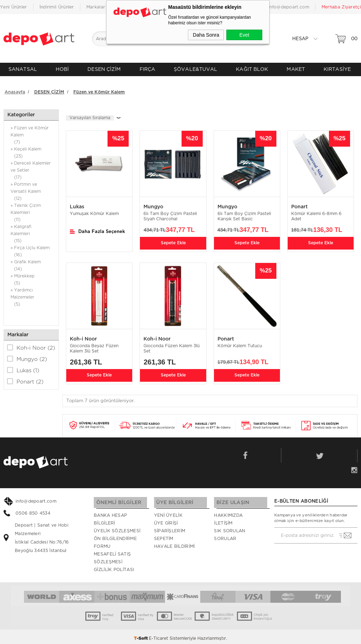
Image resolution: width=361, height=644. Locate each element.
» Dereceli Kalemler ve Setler (31, 168)
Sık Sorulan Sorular (230, 532)
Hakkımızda (228, 512)
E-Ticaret (158, 635)
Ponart (25, 379)
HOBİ (62, 69)
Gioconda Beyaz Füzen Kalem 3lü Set (94, 346)
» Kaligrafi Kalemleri (31, 232)
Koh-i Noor (31, 345)
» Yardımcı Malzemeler (31, 295)
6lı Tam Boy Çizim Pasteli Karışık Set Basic (244, 214)
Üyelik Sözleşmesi (117, 528)
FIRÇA (148, 69)
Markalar (96, 7)
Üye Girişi (166, 520)
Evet (244, 35)
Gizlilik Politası (114, 566)
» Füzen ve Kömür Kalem (31, 133)
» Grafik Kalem (31, 263)
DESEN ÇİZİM (104, 69)
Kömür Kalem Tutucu (240, 343)
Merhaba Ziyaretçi (341, 7)
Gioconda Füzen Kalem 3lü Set (172, 346)
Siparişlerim (170, 528)
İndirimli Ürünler (57, 7)
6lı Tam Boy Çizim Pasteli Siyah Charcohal (170, 214)
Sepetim (164, 535)
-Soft (141, 635)
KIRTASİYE (337, 69)
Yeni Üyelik (168, 512)
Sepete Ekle (173, 240)
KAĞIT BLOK (252, 69)
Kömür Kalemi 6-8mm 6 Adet (316, 214)
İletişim (223, 520)
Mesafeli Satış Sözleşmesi (112, 555)
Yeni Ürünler (14, 7)
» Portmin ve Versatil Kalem (31, 189)
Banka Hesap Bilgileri (110, 516)
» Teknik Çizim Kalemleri (31, 211)
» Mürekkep (31, 278)
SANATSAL (23, 69)
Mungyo (27, 356)
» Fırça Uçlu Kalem (31, 249)
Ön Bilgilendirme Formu (115, 539)
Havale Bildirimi (175, 543)
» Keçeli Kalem (31, 151)
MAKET (296, 69)
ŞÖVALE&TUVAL (195, 69)
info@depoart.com (289, 7)
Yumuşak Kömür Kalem (94, 211)
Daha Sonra (206, 35)
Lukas (23, 368)
